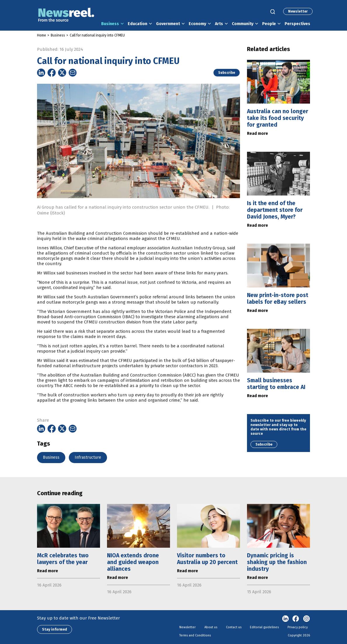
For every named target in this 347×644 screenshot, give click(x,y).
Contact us (234, 627)
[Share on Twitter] (62, 73)
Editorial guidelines (264, 627)
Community (243, 24)
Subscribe (227, 73)
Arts (219, 24)
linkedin (285, 619)
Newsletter (298, 11)
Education (137, 24)
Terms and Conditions (195, 635)
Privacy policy (298, 627)
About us (211, 627)
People (269, 24)
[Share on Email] (73, 73)
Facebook (296, 619)
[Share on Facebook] (52, 73)
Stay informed (55, 629)
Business (110, 24)
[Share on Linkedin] (41, 73)
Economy (197, 24)
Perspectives (297, 24)
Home (42, 35)
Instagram (306, 619)
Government (168, 24)
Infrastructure (88, 457)
